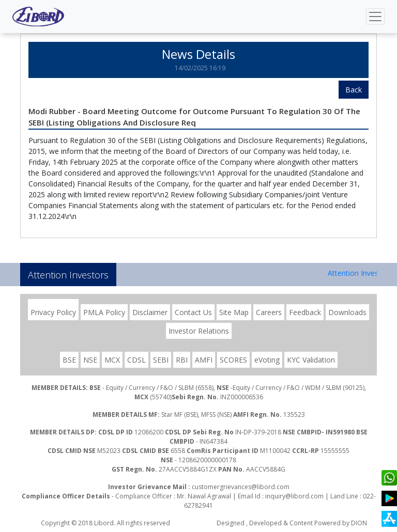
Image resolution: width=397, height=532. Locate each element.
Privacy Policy (53, 312)
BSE (69, 360)
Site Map (234, 312)
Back (354, 90)
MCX (112, 360)
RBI (182, 360)
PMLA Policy (104, 312)
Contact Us (193, 312)
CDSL (136, 360)
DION (359, 523)
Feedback (305, 312)
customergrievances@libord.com (241, 487)
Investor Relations (199, 331)
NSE (90, 360)
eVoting (267, 360)
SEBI (161, 360)
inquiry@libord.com (294, 496)
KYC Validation (311, 360)
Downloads (347, 312)
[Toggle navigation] (375, 17)
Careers (269, 312)
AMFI (204, 360)
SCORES (233, 360)
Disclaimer (150, 312)
